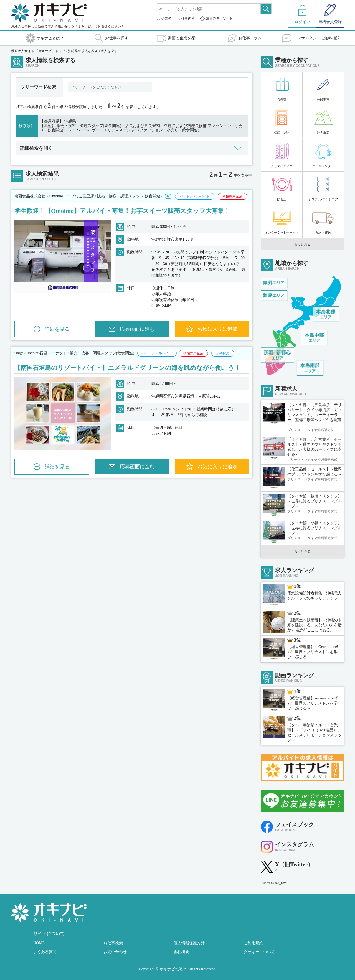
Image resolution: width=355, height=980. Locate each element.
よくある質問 (45, 952)
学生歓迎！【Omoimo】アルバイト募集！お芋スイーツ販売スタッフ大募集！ (122, 211)
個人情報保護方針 (189, 943)
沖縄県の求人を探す (83, 51)
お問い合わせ (115, 952)
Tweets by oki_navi (274, 883)
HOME (39, 943)
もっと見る (302, 244)
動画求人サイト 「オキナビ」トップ (38, 51)
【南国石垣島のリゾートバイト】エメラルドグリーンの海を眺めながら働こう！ (127, 368)
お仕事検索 (113, 943)
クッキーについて (259, 952)
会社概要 (181, 952)
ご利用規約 (253, 943)
